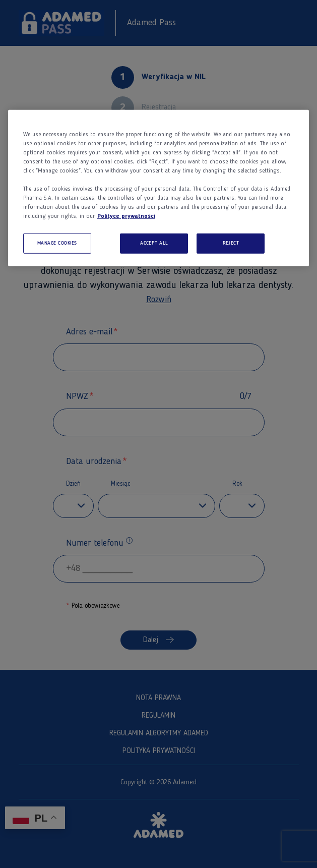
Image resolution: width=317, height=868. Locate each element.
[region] (159, 188)
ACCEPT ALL (154, 243)
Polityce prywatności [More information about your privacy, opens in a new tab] (126, 216)
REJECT (231, 243)
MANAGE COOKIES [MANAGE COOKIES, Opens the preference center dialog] (57, 243)
